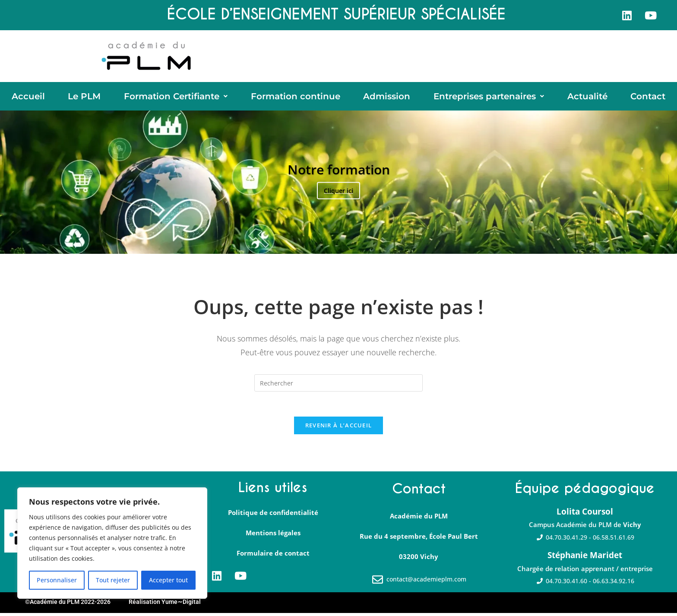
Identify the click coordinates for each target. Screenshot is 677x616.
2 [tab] (334, 245)
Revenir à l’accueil (339, 428)
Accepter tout (168, 580)
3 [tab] (343, 245)
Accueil (28, 97)
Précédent (17, 184)
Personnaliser (57, 580)
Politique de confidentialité (273, 516)
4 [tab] (352, 245)
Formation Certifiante (176, 97)
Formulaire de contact (273, 556)
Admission (387, 97)
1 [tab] (325, 245)
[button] (176, 97)
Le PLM (84, 97)
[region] (112, 543)
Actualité (587, 97)
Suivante (660, 184)
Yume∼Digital (181, 605)
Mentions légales (273, 536)
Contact (648, 97)
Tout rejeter (113, 580)
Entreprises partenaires (489, 97)
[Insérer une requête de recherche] (338, 385)
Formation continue (296, 97)
